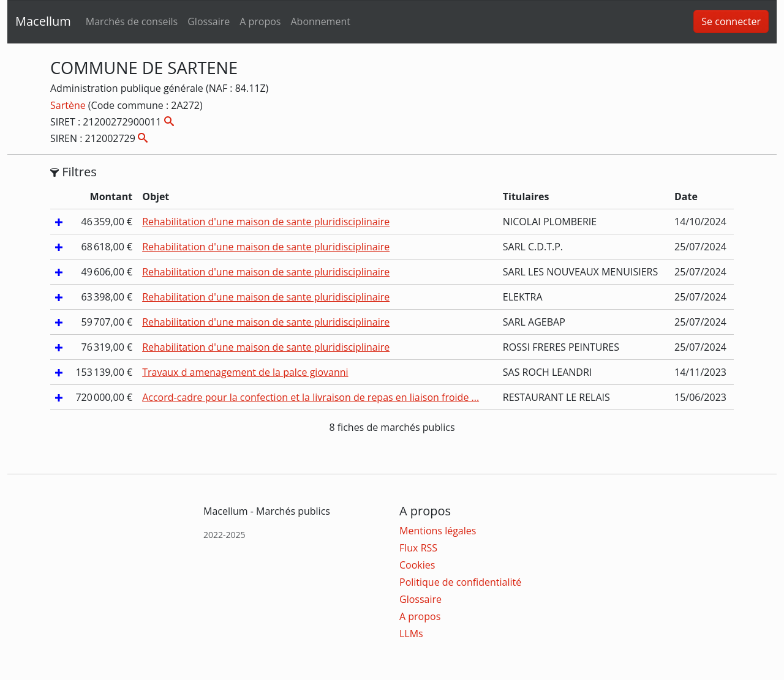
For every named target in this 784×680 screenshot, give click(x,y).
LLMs (411, 633)
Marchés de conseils (132, 21)
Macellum (43, 21)
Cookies (417, 565)
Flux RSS (418, 548)
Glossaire (209, 21)
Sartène (69, 105)
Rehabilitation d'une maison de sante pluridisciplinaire (266, 222)
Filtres (73, 172)
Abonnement (320, 21)
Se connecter (731, 21)
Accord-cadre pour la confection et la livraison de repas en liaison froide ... (311, 397)
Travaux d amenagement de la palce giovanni (245, 372)
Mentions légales (438, 531)
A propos (260, 21)
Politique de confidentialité (460, 582)
